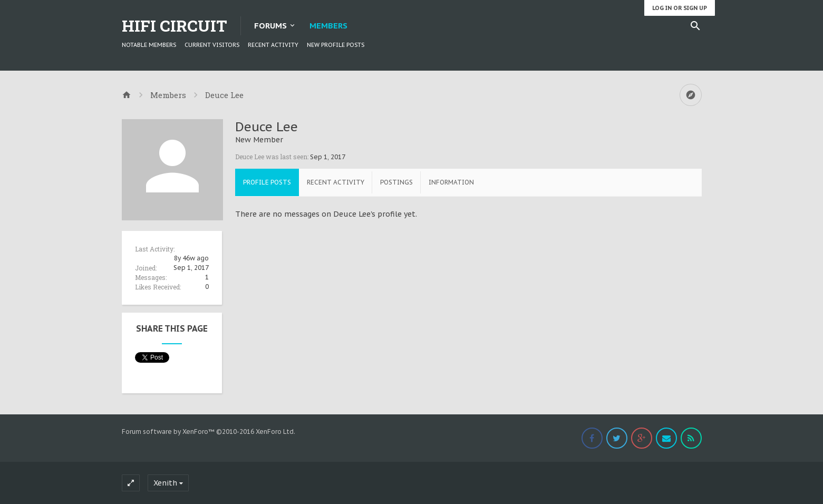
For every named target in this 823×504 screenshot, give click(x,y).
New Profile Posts (336, 45)
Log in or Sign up (680, 8)
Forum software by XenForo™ (209, 432)
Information (451, 182)
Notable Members (149, 45)
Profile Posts (267, 182)
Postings (396, 182)
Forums (270, 26)
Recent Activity (273, 45)
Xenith (165, 483)
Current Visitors (212, 45)
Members (328, 26)
